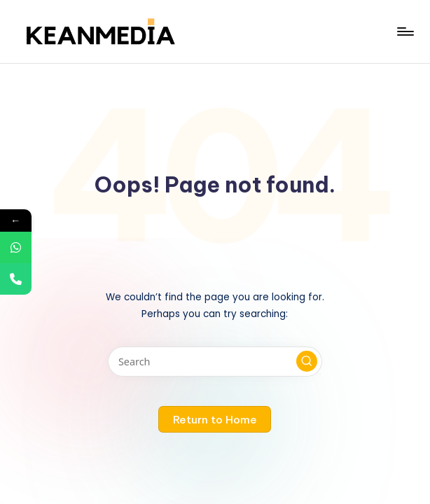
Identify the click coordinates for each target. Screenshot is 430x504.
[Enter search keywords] (215, 362)
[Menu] (404, 31)
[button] (307, 361)
